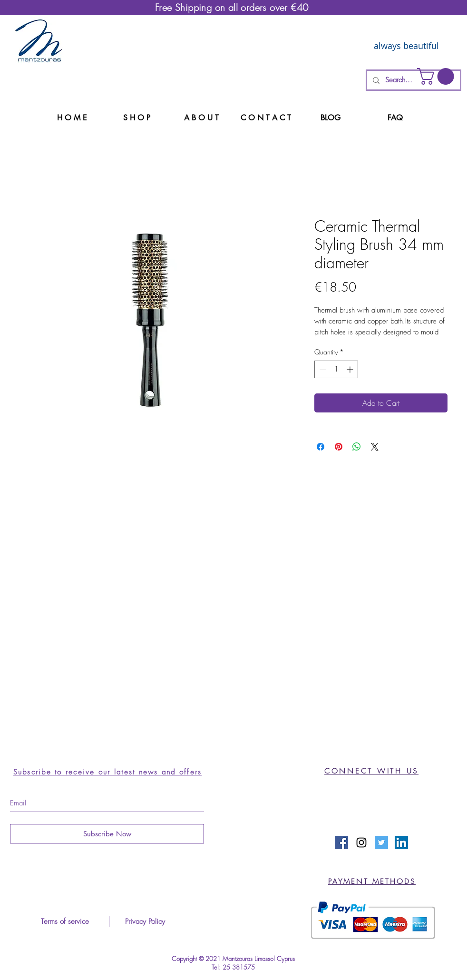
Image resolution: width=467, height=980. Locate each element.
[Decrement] (322, 369)
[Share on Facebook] (321, 447)
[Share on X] (375, 447)
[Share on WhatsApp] (357, 447)
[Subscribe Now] (107, 834)
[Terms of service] (65, 921)
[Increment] (351, 369)
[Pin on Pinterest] (339, 447)
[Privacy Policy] (145, 921)
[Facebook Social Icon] (341, 843)
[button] (438, 76)
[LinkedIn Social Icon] (401, 843)
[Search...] (413, 80)
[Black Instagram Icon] (361, 843)
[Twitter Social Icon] (381, 843)
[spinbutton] (336, 369)
